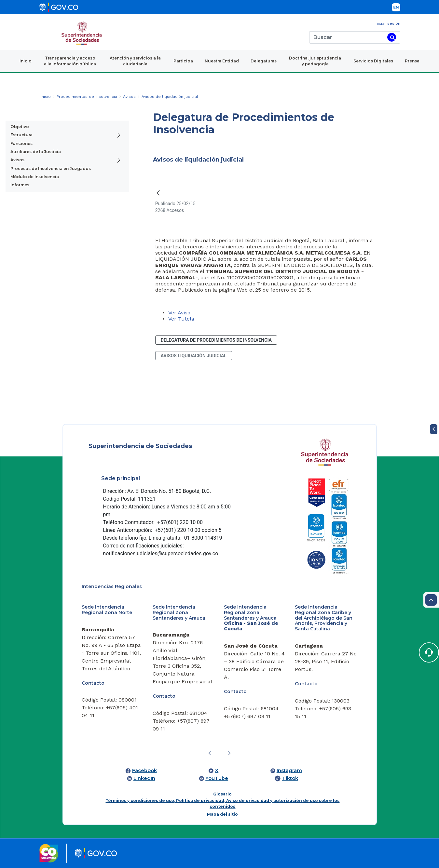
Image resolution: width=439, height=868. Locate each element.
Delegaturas (264, 61)
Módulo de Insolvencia (35, 177)
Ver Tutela (181, 319)
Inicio (26, 61)
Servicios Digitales (373, 61)
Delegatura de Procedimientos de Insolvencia (216, 340)
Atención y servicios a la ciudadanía (135, 61)
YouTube (217, 778)
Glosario (222, 794)
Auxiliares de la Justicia (36, 152)
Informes (20, 185)
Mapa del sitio (222, 814)
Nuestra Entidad (222, 61)
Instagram (289, 770)
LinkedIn (144, 778)
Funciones (21, 144)
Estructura (21, 135)
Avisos (17, 160)
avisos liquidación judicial (194, 356)
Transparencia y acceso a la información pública (70, 61)
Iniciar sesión (387, 23)
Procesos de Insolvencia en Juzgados (51, 169)
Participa (183, 61)
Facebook (144, 770)
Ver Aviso (179, 313)
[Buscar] (347, 37)
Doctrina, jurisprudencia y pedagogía (315, 61)
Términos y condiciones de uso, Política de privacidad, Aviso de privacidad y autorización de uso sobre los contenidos (222, 803)
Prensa (412, 61)
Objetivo (20, 127)
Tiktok (290, 778)
